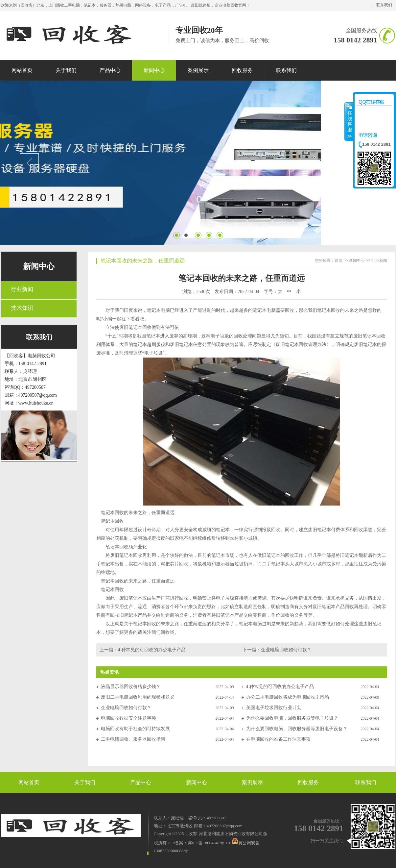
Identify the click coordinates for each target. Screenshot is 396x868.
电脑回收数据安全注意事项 (128, 718)
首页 (338, 260)
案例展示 (252, 782)
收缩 (349, 121)
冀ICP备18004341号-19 (209, 843)
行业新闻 (22, 289)
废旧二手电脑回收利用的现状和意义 (138, 697)
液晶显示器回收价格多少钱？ (131, 687)
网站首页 (29, 782)
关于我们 (85, 782)
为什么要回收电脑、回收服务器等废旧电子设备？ (297, 729)
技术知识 (22, 308)
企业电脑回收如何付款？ (286, 650)
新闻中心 (39, 266)
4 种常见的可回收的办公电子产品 (152, 650)
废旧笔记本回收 (135, 327)
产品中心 (141, 782)
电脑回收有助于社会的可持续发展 (135, 729)
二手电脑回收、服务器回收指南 (133, 739)
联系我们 (384, 5)
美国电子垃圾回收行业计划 (274, 708)
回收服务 (308, 782)
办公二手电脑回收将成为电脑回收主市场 (288, 697)
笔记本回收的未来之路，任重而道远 (143, 261)
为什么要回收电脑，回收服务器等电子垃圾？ (292, 718)
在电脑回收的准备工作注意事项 (278, 739)
